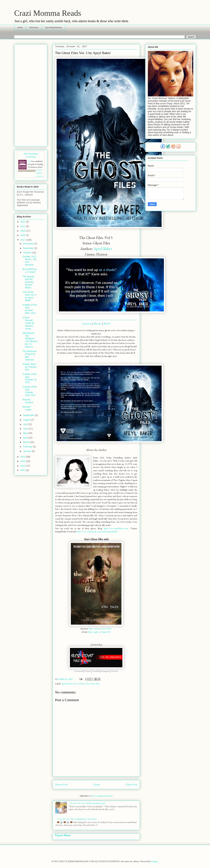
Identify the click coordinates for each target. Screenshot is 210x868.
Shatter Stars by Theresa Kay (29, 367)
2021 (23, 226)
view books (39, 176)
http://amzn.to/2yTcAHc (100, 629)
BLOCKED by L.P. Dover (30, 271)
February (28, 447)
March (27, 442)
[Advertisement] (31, 95)
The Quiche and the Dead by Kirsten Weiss (28, 282)
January (28, 451)
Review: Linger (27, 408)
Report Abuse (63, 835)
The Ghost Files (93, 684)
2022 (23, 222)
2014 (23, 466)
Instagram (105, 671)
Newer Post (62, 784)
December (29, 244)
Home (20, 27)
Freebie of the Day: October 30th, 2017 (30, 309)
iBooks (98, 323)
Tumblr (96, 671)
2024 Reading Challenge (31, 155)
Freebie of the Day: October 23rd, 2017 (30, 391)
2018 (23, 235)
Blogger (154, 861)
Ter (30, 161)
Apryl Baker (103, 249)
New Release (79, 684)
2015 (23, 461)
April (26, 438)
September (29, 415)
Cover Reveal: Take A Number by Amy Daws (77, 819)
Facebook (78, 671)
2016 (23, 457)
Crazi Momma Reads (48, 13)
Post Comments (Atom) (102, 796)
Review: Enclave (28, 401)
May (26, 433)
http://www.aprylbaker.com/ (116, 528)
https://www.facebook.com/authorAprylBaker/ (98, 531)
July (26, 424)
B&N (107, 323)
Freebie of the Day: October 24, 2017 (30, 378)
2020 (23, 231)
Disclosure (34, 27)
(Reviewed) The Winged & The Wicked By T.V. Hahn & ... (30, 340)
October (28, 253)
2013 (23, 470)
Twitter (88, 671)
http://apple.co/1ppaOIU (99, 632)
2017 (23, 240)
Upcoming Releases (53, 27)
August (27, 420)
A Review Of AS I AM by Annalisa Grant (87, 803)
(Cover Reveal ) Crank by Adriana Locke (28, 323)
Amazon (87, 323)
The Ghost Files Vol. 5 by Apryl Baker (29, 296)
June (26, 429)
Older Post (131, 784)
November (29, 248)
